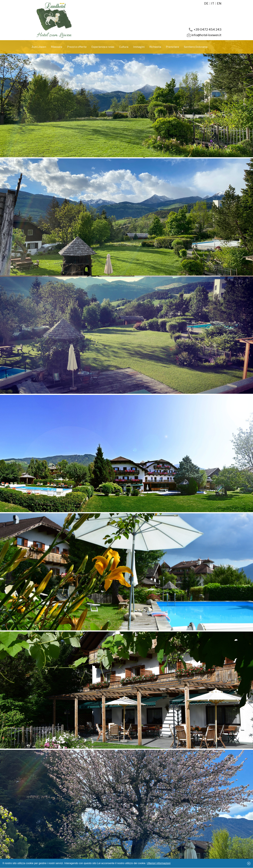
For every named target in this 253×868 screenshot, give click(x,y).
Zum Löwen (39, 47)
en (219, 3)
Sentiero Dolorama (196, 47)
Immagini (139, 47)
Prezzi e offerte (77, 47)
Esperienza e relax (103, 47)
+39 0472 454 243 (208, 29)
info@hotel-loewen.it (206, 35)
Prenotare (172, 47)
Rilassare (57, 47)
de (206, 3)
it (213, 3)
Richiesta (155, 47)
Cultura (124, 47)
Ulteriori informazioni (159, 863)
